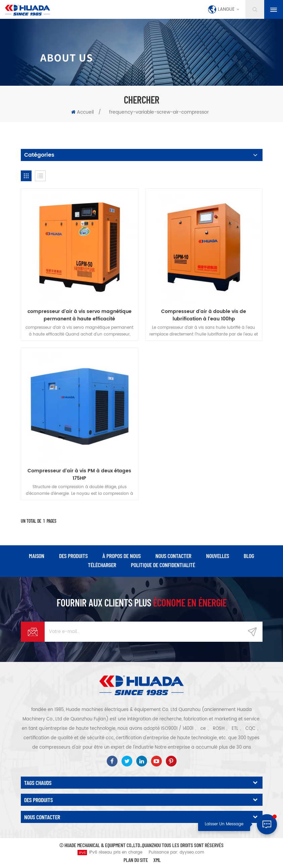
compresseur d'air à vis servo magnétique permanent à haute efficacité (80, 315)
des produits (73, 556)
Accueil (82, 112)
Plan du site (136, 860)
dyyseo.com (192, 852)
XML (157, 860)
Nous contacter (173, 556)
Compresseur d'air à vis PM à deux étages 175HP (79, 475)
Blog (249, 556)
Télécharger (102, 565)
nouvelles (218, 556)
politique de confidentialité (163, 565)
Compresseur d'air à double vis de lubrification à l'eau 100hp (204, 315)
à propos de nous (122, 556)
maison (37, 556)
